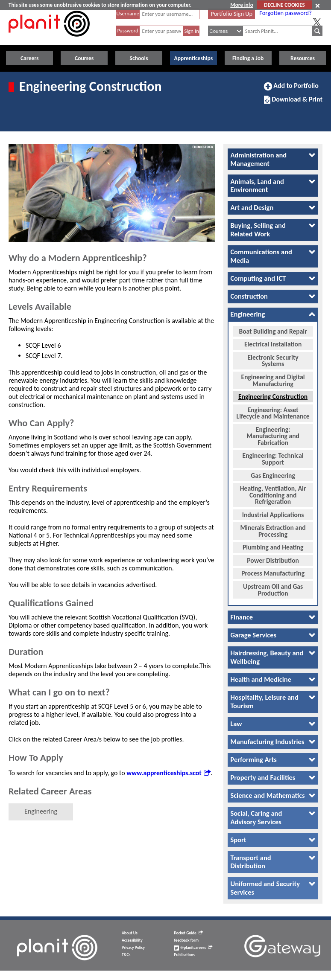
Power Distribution (273, 557)
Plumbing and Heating (273, 545)
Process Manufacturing (273, 571)
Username (128, 13)
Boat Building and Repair (273, 328)
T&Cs (126, 955)
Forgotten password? (285, 13)
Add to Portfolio (291, 89)
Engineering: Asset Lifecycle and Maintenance (273, 410)
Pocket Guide (188, 933)
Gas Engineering (273, 473)
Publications (184, 955)
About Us (130, 933)
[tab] (273, 159)
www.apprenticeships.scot (168, 773)
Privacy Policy (133, 948)
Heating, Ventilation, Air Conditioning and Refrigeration (273, 492)
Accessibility (132, 941)
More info (242, 5)
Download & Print (293, 103)
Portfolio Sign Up (232, 14)
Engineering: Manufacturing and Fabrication (273, 433)
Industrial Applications (273, 512)
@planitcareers (193, 948)
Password (127, 31)
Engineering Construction (273, 394)
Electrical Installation (273, 342)
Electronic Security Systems (273, 358)
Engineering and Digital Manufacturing (273, 378)
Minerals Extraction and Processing (273, 528)
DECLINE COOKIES (284, 5)
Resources (303, 58)
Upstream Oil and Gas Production (273, 587)
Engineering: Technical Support (273, 456)
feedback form (186, 941)
